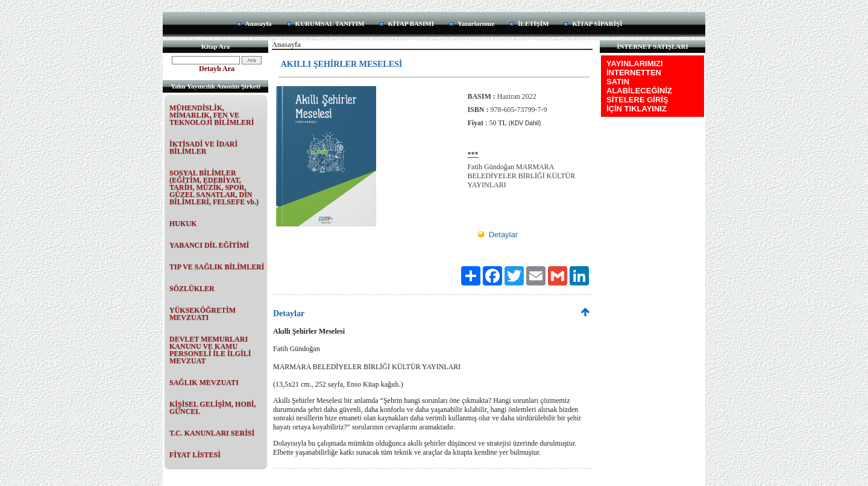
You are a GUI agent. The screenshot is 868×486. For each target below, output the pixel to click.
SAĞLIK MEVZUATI (204, 382)
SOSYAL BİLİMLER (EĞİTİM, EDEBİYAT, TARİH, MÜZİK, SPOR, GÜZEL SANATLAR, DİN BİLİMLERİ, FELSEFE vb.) (214, 187)
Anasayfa (259, 23)
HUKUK (183, 223)
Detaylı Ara (217, 69)
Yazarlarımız (476, 23)
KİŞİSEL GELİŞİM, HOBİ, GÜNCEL (212, 408)
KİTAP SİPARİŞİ (597, 23)
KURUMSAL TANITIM (330, 23)
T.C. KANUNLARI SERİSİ (212, 433)
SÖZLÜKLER (192, 288)
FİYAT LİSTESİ (195, 455)
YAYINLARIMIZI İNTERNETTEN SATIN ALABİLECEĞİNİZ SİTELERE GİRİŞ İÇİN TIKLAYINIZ (639, 86)
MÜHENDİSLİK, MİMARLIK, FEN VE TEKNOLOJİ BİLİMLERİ (212, 115)
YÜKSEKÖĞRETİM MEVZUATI (203, 314)
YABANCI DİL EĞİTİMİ (209, 245)
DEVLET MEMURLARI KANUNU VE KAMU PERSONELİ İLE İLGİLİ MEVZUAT (210, 350)
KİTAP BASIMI (411, 23)
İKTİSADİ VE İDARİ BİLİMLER (203, 148)
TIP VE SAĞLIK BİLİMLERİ (217, 267)
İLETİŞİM (533, 23)
